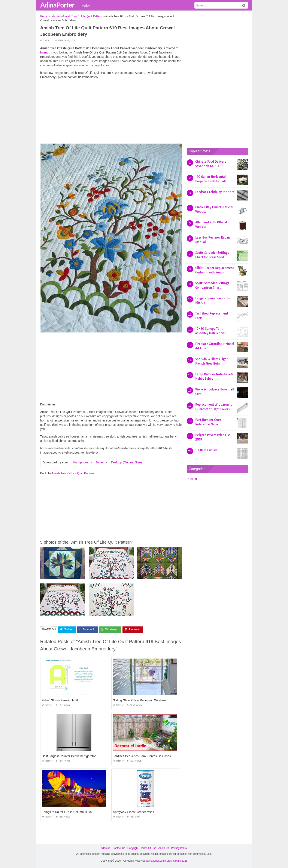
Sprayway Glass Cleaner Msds (134, 812)
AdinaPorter (57, 5)
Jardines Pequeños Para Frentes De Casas (142, 756)
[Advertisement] (111, 112)
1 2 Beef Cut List (206, 450)
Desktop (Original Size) (126, 462)
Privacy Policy (179, 848)
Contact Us (119, 848)
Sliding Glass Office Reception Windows (140, 700)
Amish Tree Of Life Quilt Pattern (73, 473)
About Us (164, 848)
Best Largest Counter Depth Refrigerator (69, 756)
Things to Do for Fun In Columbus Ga (67, 812)
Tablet (100, 462)
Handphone (81, 462)
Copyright (133, 848)
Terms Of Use (148, 848)
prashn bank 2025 (177, 861)
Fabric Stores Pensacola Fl (60, 700)
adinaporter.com (155, 861)
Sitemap (106, 848)
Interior (85, 5)
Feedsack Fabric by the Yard (215, 192)
